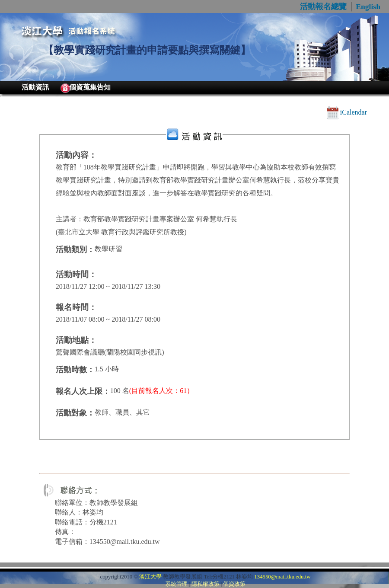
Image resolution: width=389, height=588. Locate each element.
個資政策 (234, 584)
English (368, 6)
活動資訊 (35, 87)
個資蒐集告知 (90, 87)
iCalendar (347, 112)
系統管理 (176, 584)
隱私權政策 (206, 584)
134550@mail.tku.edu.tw (282, 577)
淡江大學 (150, 577)
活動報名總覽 (323, 6)
